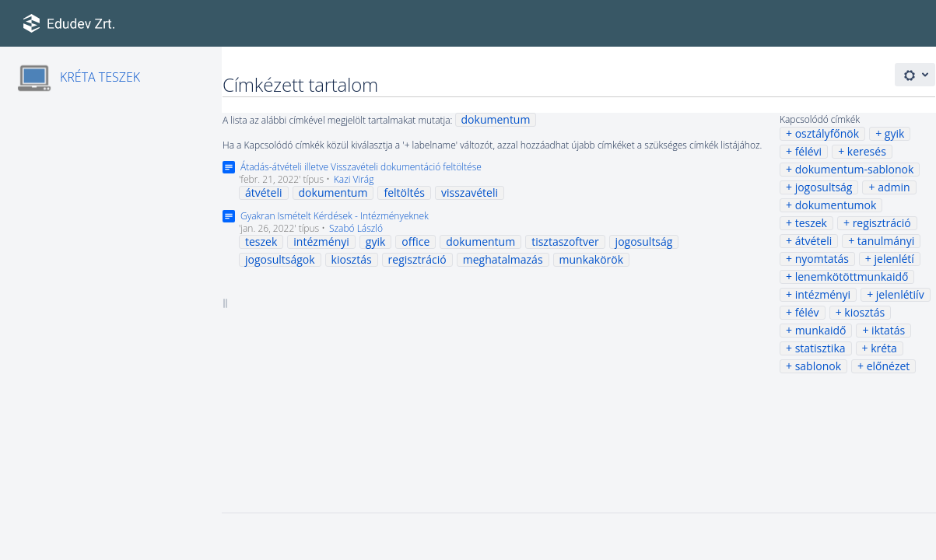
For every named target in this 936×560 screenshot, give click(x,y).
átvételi (814, 241)
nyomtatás (822, 259)
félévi (809, 151)
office (415, 241)
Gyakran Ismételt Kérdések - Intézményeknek (335, 216)
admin (894, 187)
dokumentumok (836, 205)
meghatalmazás (503, 259)
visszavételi (470, 192)
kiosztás (864, 312)
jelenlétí (894, 259)
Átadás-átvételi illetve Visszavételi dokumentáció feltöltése (361, 167)
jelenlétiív (900, 294)
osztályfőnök (827, 133)
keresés (867, 151)
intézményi (823, 294)
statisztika (820, 348)
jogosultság (824, 187)
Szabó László (356, 228)
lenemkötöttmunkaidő (852, 276)
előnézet (889, 366)
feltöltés (404, 192)
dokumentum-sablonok (855, 169)
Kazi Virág (354, 179)
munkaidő (821, 330)
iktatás (888, 330)
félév (807, 312)
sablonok (818, 366)
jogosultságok (280, 259)
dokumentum (496, 119)
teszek (811, 223)
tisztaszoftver (565, 241)
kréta (884, 348)
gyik (895, 133)
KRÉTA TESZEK (100, 77)
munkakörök (592, 259)
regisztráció (882, 223)
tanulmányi (886, 241)
